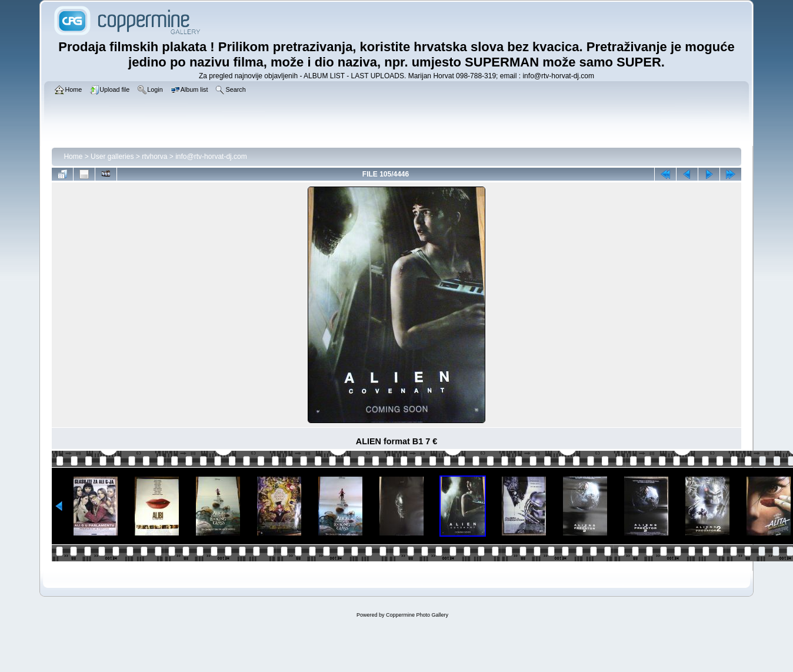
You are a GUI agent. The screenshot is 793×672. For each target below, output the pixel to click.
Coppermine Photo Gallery (417, 615)
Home (73, 157)
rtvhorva (154, 157)
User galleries (112, 157)
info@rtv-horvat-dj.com (211, 157)
